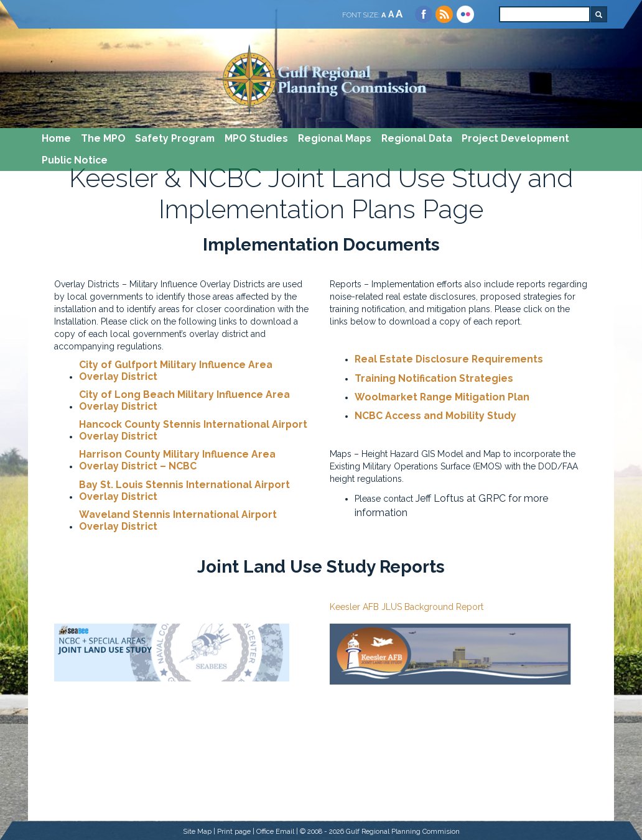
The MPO (103, 138)
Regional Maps (335, 138)
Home (56, 138)
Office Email (275, 831)
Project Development (515, 138)
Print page (234, 831)
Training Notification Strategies (434, 379)
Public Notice (75, 160)
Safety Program (175, 138)
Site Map (197, 831)
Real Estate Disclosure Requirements (449, 359)
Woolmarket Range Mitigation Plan (442, 397)
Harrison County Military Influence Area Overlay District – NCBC (177, 460)
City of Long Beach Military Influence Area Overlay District (184, 401)
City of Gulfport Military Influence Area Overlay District (176, 371)
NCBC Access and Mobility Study (435, 416)
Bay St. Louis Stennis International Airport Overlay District (184, 491)
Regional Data (417, 138)
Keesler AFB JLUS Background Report (407, 607)
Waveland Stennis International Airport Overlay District (178, 521)
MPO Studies (256, 138)
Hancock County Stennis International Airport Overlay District (193, 431)
